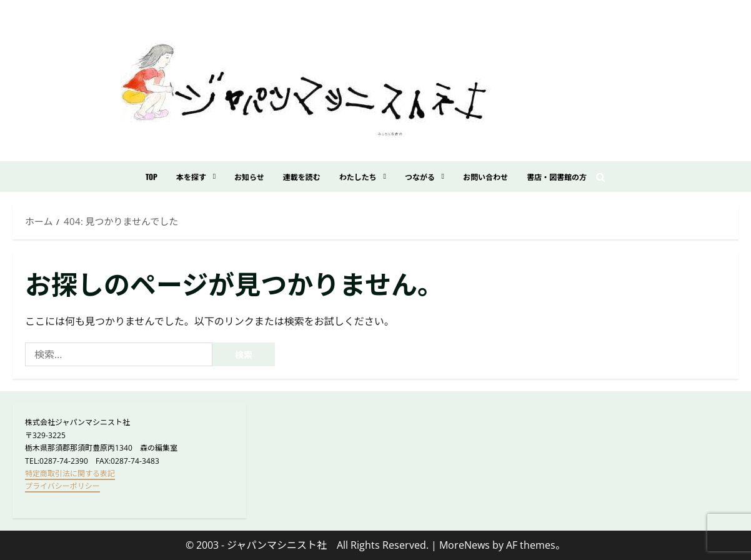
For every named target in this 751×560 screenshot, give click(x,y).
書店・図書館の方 (557, 177)
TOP (152, 177)
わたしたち (358, 177)
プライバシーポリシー (62, 486)
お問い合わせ (485, 177)
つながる (420, 177)
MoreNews (465, 545)
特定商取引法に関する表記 (70, 473)
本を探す (191, 177)
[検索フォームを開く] (601, 177)
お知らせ (249, 177)
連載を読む (302, 177)
